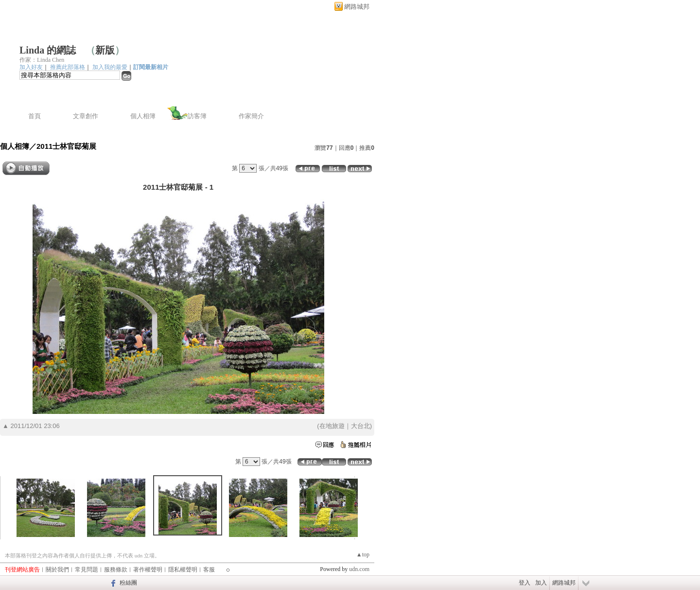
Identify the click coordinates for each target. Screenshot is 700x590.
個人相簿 (143, 116)
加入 (541, 583)
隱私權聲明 (183, 570)
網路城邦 (357, 7)
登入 (525, 583)
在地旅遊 (332, 426)
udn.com (359, 569)
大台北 (360, 426)
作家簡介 (251, 116)
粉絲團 (128, 583)
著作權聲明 (148, 570)
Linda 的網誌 (48, 50)
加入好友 (31, 67)
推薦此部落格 (68, 67)
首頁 (35, 116)
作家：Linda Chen (42, 60)
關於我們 (57, 570)
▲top (363, 554)
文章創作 (86, 116)
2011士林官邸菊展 (66, 146)
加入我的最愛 (110, 67)
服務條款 (116, 570)
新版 (105, 50)
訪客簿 (197, 116)
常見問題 (87, 570)
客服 (209, 570)
